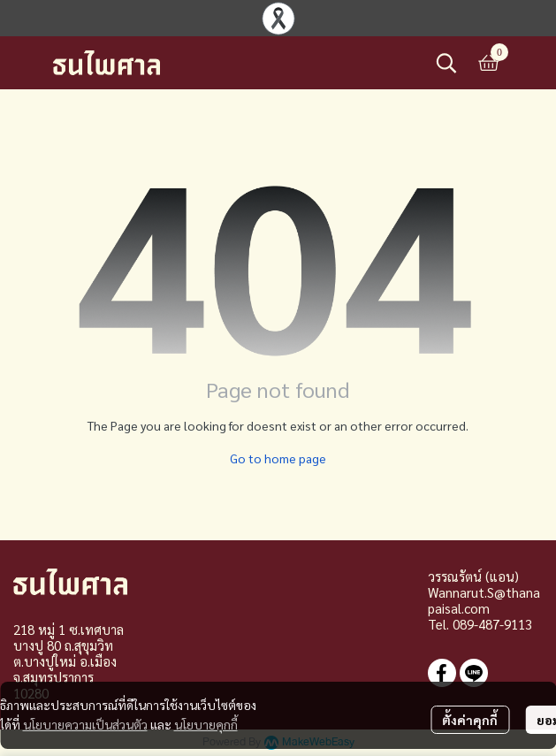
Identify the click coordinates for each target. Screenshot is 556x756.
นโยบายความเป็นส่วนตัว (85, 724)
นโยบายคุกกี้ (206, 724)
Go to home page (278, 458)
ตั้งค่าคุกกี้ (470, 720)
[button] (446, 63)
